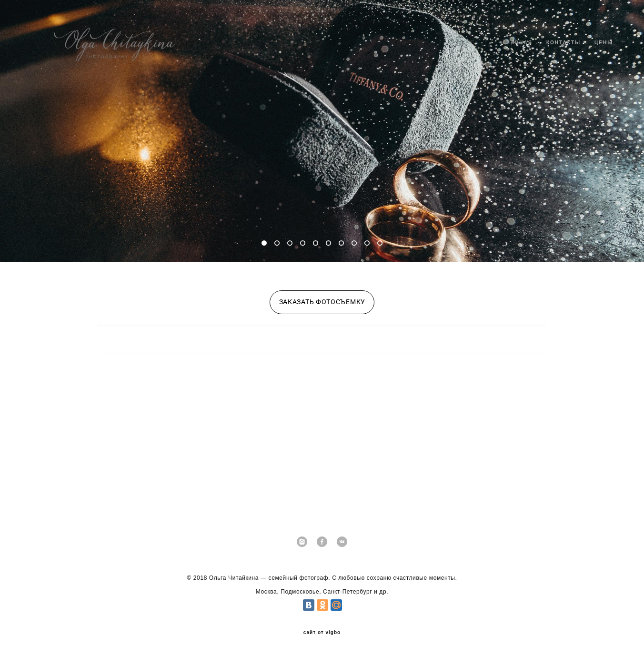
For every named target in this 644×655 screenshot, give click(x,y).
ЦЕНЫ (604, 43)
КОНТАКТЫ (563, 43)
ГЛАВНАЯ (518, 43)
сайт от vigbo (322, 633)
